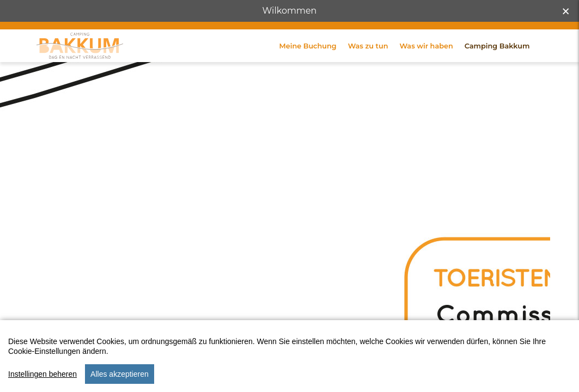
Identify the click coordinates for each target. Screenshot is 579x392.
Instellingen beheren (42, 379)
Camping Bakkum (497, 65)
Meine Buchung (308, 65)
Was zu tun (368, 65)
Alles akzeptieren (120, 379)
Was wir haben (426, 65)
